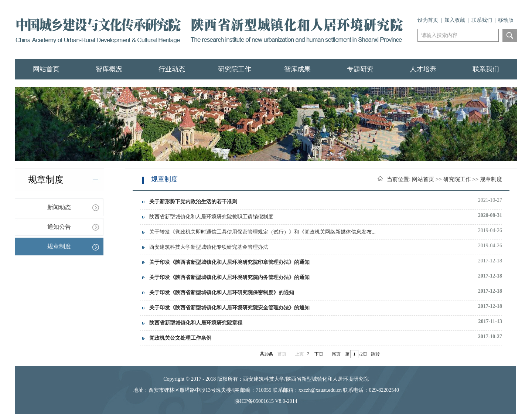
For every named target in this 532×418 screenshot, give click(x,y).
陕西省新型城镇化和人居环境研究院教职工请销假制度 (211, 217)
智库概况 (109, 69)
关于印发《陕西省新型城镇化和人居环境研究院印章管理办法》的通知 (229, 262)
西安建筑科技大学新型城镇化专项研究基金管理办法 (209, 247)
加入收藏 (455, 20)
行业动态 (172, 69)
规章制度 (59, 246)
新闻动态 (59, 207)
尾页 (336, 354)
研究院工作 (235, 69)
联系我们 (482, 20)
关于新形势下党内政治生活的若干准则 (193, 202)
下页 (319, 354)
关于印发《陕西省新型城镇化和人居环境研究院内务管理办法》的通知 (229, 277)
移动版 (506, 20)
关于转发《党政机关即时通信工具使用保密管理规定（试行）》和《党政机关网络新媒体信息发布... (262, 232)
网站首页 (46, 69)
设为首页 (428, 20)
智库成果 (297, 69)
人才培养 (423, 69)
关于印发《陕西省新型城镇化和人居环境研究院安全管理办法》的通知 (229, 308)
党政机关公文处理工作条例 (180, 338)
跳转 (375, 354)
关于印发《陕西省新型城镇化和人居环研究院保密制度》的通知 (222, 293)
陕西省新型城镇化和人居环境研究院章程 (196, 323)
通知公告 (59, 227)
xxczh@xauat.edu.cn (320, 390)
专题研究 (360, 69)
